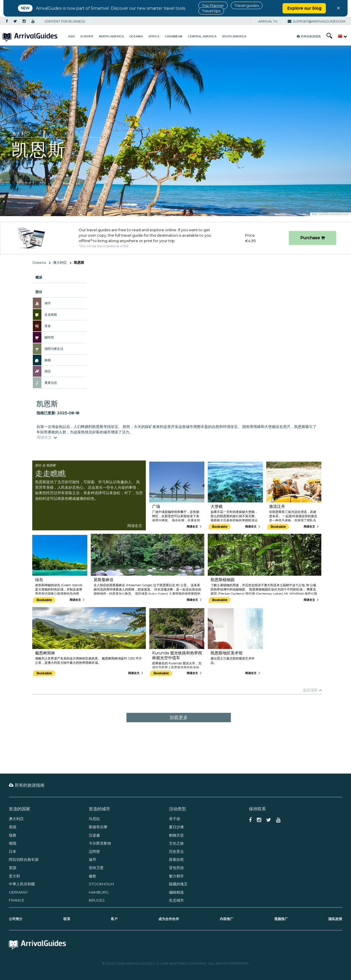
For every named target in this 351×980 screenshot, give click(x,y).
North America (111, 36)
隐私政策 (335, 919)
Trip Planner (213, 5)
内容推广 (227, 919)
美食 (48, 326)
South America (234, 36)
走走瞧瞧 (51, 315)
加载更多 (179, 718)
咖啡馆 (49, 337)
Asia (71, 36)
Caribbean (174, 36)
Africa (154, 36)
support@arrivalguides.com (316, 21)
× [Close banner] (338, 8)
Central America (202, 36)
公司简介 (16, 919)
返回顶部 (310, 690)
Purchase (312, 238)
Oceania (136, 36)
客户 (114, 919)
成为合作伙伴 (169, 919)
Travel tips (211, 11)
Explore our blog (304, 8)
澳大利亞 (60, 262)
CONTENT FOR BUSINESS (65, 21)
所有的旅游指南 (309, 36)
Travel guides (247, 5)
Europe (87, 36)
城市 (48, 303)
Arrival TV (268, 21)
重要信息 (51, 383)
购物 (48, 360)
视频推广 (281, 919)
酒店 (48, 371)
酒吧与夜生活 (54, 349)
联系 (67, 919)
